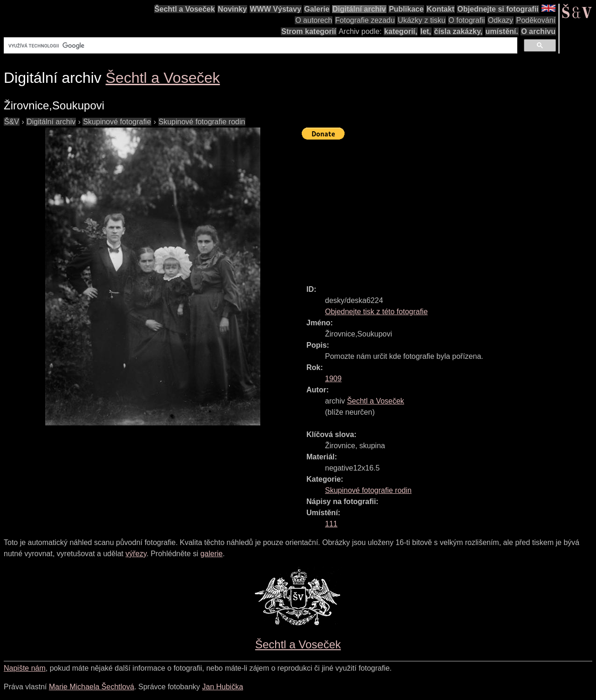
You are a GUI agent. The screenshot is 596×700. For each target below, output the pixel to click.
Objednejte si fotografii (498, 9)
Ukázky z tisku (421, 20)
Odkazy (501, 20)
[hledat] (260, 46)
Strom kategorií (308, 31)
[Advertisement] (449, 208)
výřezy (136, 554)
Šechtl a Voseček (185, 9)
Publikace (406, 9)
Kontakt (440, 9)
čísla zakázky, (458, 31)
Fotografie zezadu (365, 20)
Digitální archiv (359, 9)
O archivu (538, 31)
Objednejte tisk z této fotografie (376, 312)
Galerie (317, 9)
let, (426, 31)
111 (331, 524)
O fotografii (467, 20)
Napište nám (25, 668)
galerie (211, 554)
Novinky (232, 9)
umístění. (502, 31)
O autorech (314, 20)
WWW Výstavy (276, 9)
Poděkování (536, 20)
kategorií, (401, 31)
